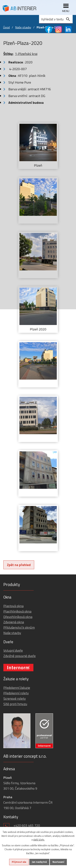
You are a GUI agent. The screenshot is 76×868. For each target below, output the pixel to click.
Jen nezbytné (39, 862)
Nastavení (58, 862)
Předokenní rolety (16, 693)
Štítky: (8, 54)
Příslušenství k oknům (19, 627)
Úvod (6, 27)
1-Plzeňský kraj (26, 54)
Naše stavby (23, 27)
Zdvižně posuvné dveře (20, 656)
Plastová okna (13, 606)
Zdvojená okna (14, 622)
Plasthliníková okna (17, 611)
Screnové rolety (15, 698)
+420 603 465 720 (27, 825)
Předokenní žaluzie (17, 688)
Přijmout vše (19, 862)
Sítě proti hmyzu (15, 704)
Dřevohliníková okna (18, 617)
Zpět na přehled (19, 565)
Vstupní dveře (13, 650)
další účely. (39, 840)
